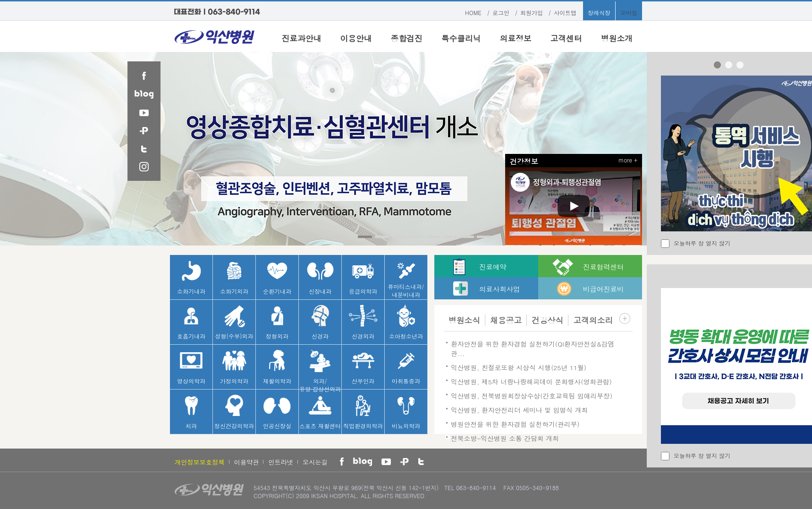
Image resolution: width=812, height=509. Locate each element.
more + (628, 160)
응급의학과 (363, 277)
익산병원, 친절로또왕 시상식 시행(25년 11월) (519, 367)
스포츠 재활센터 (320, 412)
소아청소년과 (406, 322)
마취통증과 (406, 367)
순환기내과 (277, 277)
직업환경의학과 (363, 412)
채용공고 (506, 320)
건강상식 (547, 320)
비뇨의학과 (406, 412)
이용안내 (356, 38)
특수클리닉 (461, 38)
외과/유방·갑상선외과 (320, 369)
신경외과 (363, 322)
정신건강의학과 (234, 412)
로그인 (501, 13)
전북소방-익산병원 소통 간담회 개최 (505, 438)
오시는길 (315, 462)
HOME (473, 13)
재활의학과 (277, 367)
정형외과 (277, 322)
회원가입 (532, 13)
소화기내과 (191, 277)
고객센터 (566, 38)
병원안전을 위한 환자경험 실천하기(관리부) (515, 424)
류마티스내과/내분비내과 (406, 279)
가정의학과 (234, 367)
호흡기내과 (191, 322)
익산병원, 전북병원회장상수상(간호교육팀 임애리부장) (532, 396)
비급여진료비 (603, 289)
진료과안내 (302, 38)
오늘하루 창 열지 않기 (702, 243)
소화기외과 (234, 277)
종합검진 (407, 38)
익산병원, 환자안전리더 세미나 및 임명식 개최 (519, 410)
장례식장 (599, 13)
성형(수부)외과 (234, 322)
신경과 (320, 322)
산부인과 (363, 367)
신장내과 (320, 277)
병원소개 (617, 38)
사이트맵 (565, 13)
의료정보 (516, 38)
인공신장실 (277, 412)
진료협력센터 (603, 267)
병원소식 (464, 320)
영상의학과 (191, 367)
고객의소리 (593, 320)
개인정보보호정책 (200, 462)
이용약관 (247, 462)
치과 (191, 412)
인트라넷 (281, 462)
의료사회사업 (499, 289)
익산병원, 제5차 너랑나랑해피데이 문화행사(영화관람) (531, 382)
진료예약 (493, 267)
